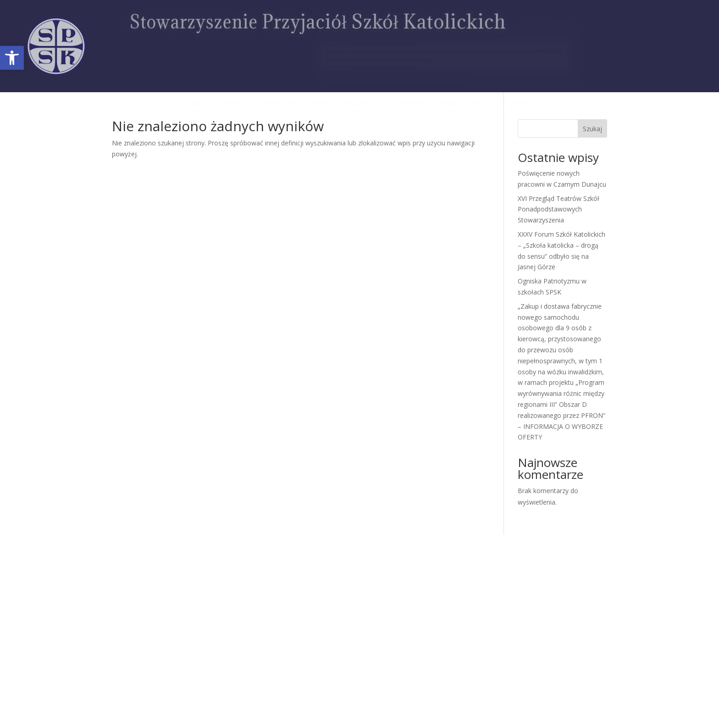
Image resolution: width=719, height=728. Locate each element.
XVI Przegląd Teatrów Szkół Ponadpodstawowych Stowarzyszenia (559, 209)
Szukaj (592, 129)
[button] (12, 58)
